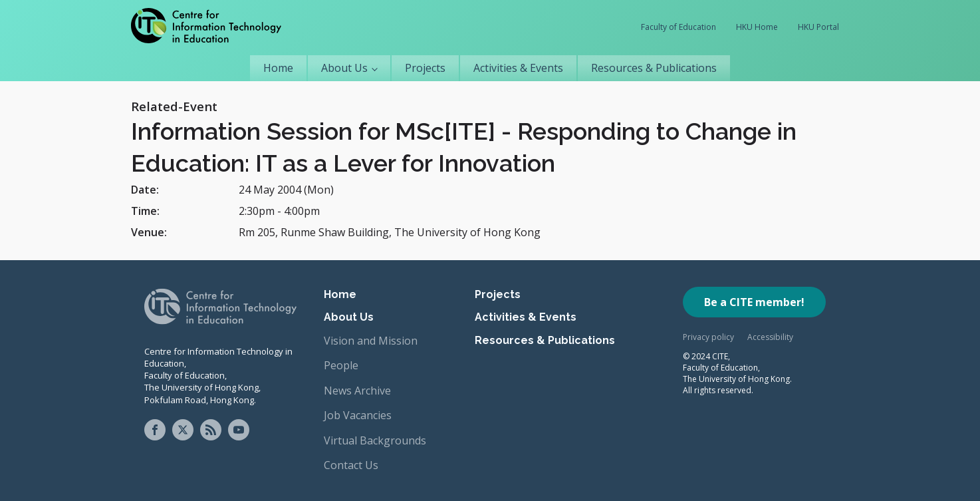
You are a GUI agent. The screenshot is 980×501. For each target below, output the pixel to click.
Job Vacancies (358, 415)
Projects (425, 68)
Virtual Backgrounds (375, 440)
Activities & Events (518, 68)
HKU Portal (818, 27)
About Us (344, 68)
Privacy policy (708, 337)
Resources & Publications (654, 68)
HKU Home (757, 27)
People (341, 365)
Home (278, 68)
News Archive (357, 391)
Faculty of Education (678, 27)
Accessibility (770, 337)
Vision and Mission (371, 341)
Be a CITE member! (754, 302)
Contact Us (351, 465)
